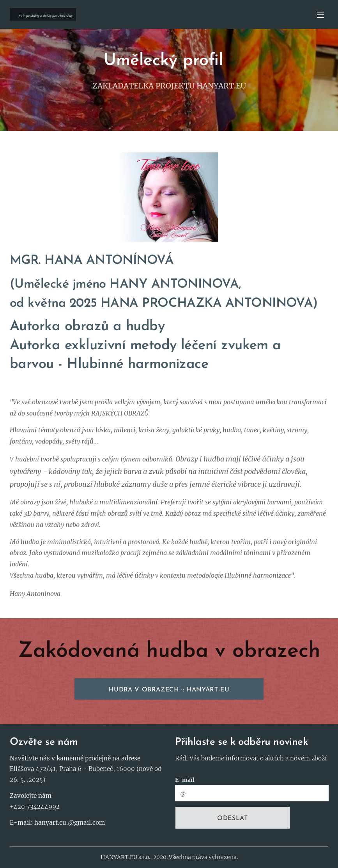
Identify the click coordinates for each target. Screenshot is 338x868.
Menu (320, 15)
